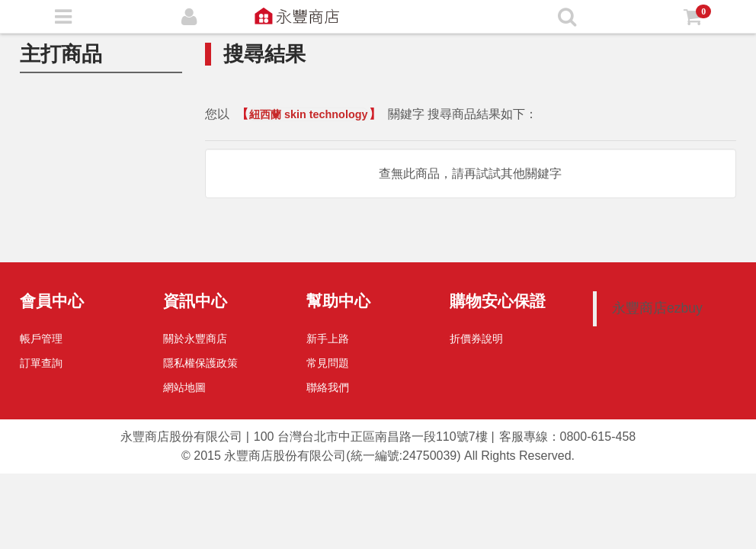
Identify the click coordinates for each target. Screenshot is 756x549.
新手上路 (328, 339)
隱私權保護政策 (200, 363)
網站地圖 (184, 387)
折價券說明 (476, 339)
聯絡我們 (328, 387)
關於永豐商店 (195, 339)
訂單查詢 (41, 363)
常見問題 (328, 363)
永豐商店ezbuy (657, 308)
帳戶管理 (41, 339)
